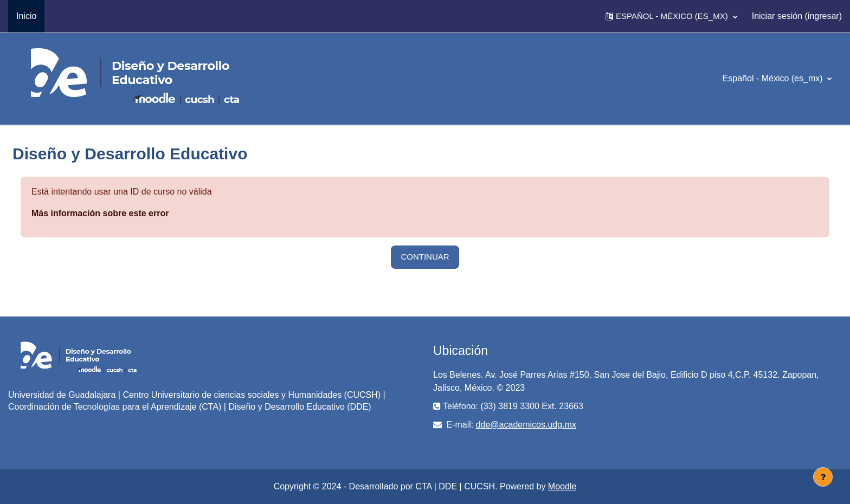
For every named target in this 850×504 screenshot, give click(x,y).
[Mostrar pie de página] (823, 477)
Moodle (562, 486)
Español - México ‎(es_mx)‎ (774, 78)
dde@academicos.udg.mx (526, 425)
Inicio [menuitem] (26, 16)
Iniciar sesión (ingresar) (797, 16)
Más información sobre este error (100, 213)
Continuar (425, 257)
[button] (671, 16)
